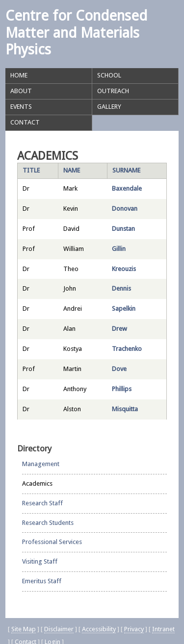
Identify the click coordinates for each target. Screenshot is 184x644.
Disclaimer (59, 629)
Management (41, 464)
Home (19, 75)
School (109, 75)
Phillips (122, 389)
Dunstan (123, 229)
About (21, 91)
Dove (119, 369)
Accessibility (99, 629)
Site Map (24, 629)
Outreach (113, 91)
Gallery (109, 107)
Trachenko (127, 349)
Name (72, 170)
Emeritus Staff (42, 581)
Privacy (134, 629)
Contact (25, 122)
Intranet (163, 629)
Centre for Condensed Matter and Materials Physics (76, 33)
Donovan (125, 209)
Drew (119, 329)
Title (31, 170)
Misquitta (125, 409)
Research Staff (42, 503)
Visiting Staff (40, 561)
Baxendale (127, 188)
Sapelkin (124, 309)
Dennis (121, 288)
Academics (37, 483)
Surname (126, 170)
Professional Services (52, 542)
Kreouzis (124, 269)
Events (21, 107)
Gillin (119, 249)
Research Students (48, 523)
